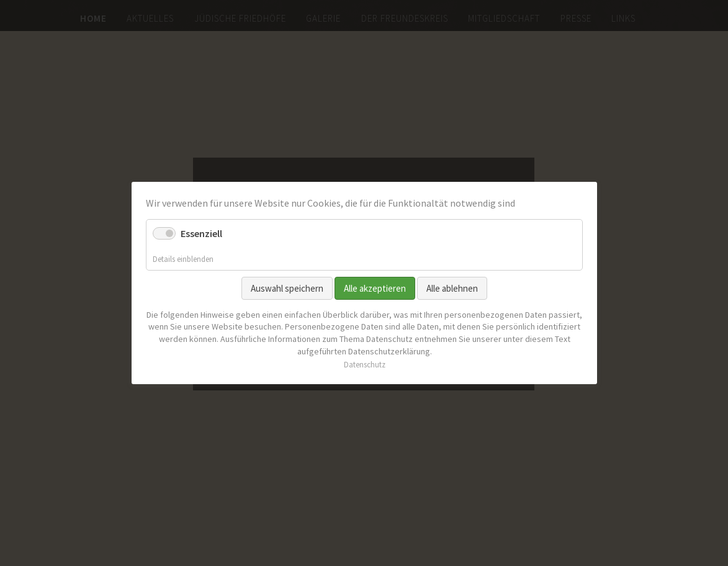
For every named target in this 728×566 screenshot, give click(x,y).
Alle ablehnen (452, 288)
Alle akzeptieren (375, 288)
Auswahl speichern (287, 288)
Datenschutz (364, 365)
